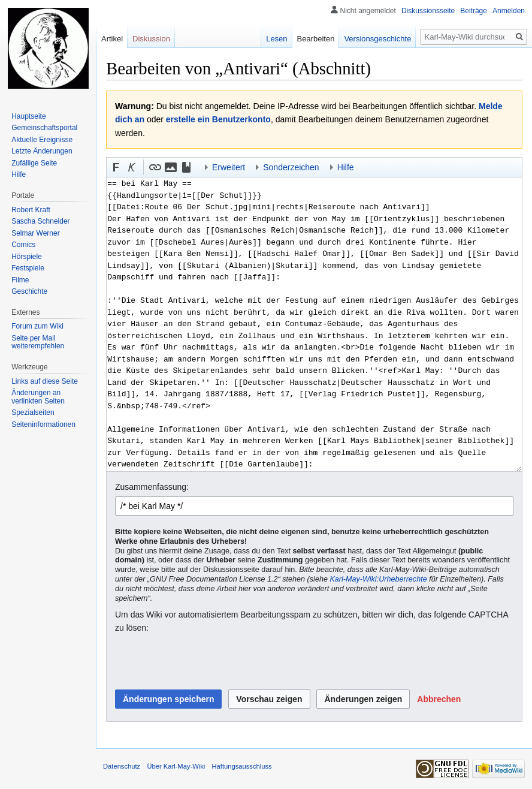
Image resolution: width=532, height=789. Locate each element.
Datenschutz (122, 766)
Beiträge (474, 11)
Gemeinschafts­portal (44, 128)
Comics (23, 245)
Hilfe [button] (346, 167)
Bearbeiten (316, 39)
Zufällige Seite (34, 163)
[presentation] (206, 662)
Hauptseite (28, 116)
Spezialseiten (33, 412)
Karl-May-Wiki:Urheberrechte (378, 579)
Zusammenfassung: (152, 487)
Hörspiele (27, 257)
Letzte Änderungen (42, 151)
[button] (116, 167)
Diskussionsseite (428, 11)
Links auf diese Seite (45, 381)
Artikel (112, 39)
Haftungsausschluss (242, 766)
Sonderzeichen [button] (291, 167)
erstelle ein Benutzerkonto (218, 119)
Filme (20, 280)
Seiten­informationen (43, 424)
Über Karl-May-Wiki (176, 766)
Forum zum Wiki (37, 326)
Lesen (276, 39)
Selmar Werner (35, 233)
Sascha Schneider (40, 221)
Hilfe (19, 174)
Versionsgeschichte (377, 39)
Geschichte (29, 291)
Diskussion (151, 39)
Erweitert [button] (229, 167)
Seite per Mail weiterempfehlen (38, 342)
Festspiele (28, 268)
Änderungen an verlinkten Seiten (38, 397)
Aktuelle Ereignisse (42, 140)
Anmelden (509, 11)
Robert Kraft (31, 210)
